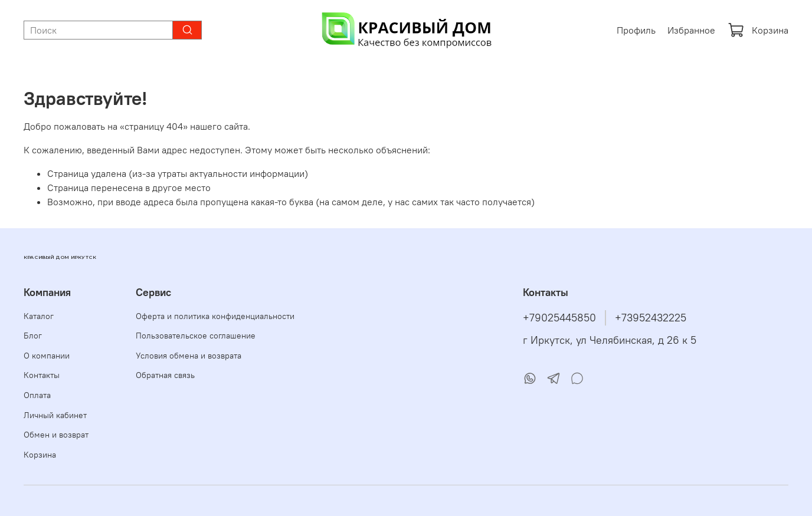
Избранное (691, 30)
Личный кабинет (55, 415)
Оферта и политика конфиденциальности (215, 316)
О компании (47, 356)
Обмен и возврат (56, 435)
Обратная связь (165, 375)
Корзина (758, 30)
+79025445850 (559, 318)
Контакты (42, 375)
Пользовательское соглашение (196, 336)
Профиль (636, 30)
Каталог (39, 316)
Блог (33, 336)
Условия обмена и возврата (189, 356)
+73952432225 (651, 318)
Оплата (37, 395)
